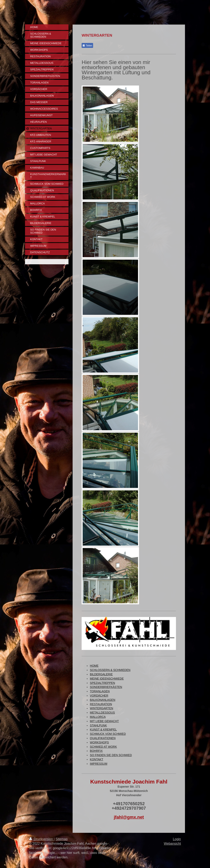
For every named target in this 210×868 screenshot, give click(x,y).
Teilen (87, 46)
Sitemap (62, 839)
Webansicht (172, 844)
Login (177, 839)
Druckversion (41, 839)
